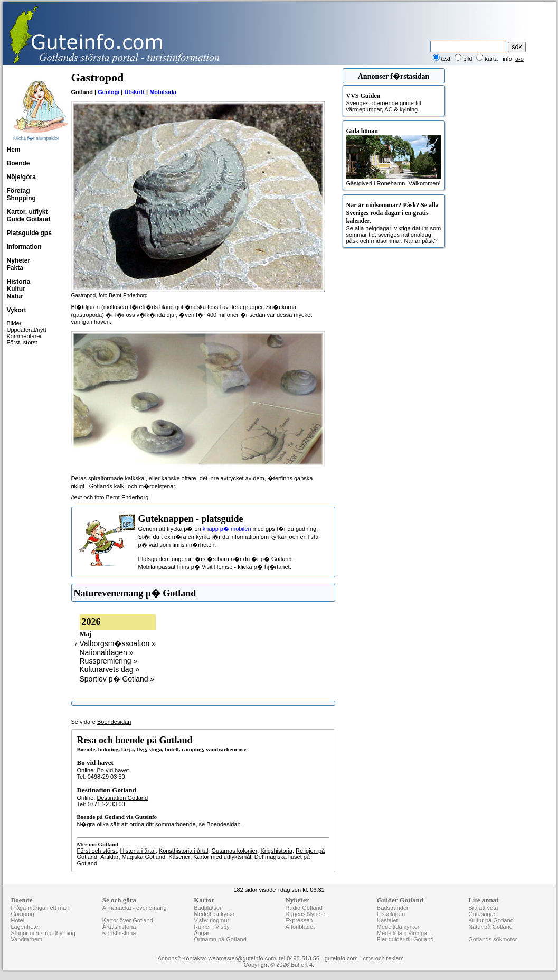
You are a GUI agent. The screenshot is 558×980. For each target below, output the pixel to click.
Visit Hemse (217, 567)
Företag (18, 191)
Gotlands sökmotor (493, 939)
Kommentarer (25, 336)
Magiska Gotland (144, 857)
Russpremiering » (109, 661)
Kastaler (387, 920)
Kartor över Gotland (128, 920)
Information (24, 247)
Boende (18, 163)
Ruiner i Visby (212, 927)
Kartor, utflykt (27, 212)
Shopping (21, 198)
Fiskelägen (391, 914)
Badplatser (208, 908)
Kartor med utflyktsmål (222, 857)
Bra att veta (483, 908)
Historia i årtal (138, 851)
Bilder (14, 323)
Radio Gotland (304, 908)
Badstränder (393, 908)
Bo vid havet (113, 770)
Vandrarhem (27, 939)
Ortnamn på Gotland (220, 939)
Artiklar (109, 857)
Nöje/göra (21, 177)
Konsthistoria (119, 933)
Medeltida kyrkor (215, 914)
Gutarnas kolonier (234, 851)
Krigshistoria (276, 851)
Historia (19, 282)
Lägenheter (26, 927)
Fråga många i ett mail (40, 908)
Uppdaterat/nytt (27, 330)
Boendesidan (114, 722)
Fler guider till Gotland (405, 939)
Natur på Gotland (490, 927)
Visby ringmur (211, 920)
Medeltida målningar (403, 933)
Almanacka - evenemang (135, 908)
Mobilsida (163, 92)
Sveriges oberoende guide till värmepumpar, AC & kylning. (394, 102)
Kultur (16, 289)
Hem (14, 150)
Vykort (17, 310)
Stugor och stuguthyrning (43, 933)
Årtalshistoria (119, 927)
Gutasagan (483, 914)
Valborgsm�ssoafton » (118, 643)
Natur (15, 296)
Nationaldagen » (107, 652)
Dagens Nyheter (306, 914)
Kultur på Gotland (491, 920)
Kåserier (179, 857)
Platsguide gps (29, 233)
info (507, 59)
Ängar (201, 933)
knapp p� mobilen (227, 529)
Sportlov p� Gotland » (117, 679)
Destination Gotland (122, 798)
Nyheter (19, 260)
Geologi (108, 92)
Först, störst (22, 342)
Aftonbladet (300, 927)
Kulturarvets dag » (110, 669)
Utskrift (134, 92)
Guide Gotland (29, 219)
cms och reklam (384, 958)
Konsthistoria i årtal (184, 851)
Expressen (299, 920)
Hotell (18, 920)
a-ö (519, 59)
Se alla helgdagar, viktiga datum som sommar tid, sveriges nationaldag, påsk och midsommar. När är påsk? (394, 223)
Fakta (15, 268)
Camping (23, 914)
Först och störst (97, 851)
